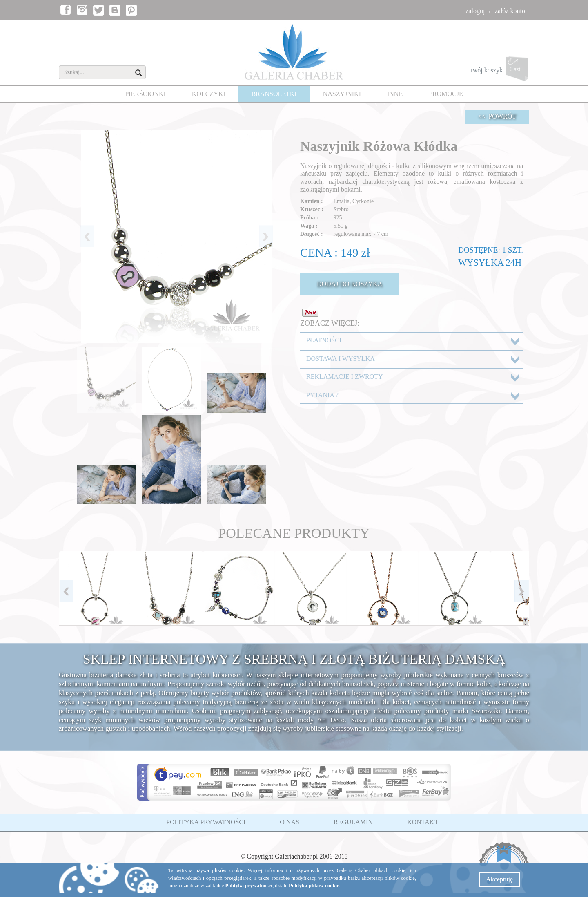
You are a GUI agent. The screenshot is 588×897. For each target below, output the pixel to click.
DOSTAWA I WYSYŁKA (341, 359)
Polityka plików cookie (314, 886)
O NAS (290, 822)
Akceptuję (499, 879)
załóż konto (510, 11)
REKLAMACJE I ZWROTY (345, 377)
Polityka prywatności (249, 886)
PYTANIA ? (322, 395)
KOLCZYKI (209, 94)
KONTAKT (423, 822)
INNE (395, 94)
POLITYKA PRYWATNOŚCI (206, 822)
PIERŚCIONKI (145, 94)
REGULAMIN (353, 822)
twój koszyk (500, 71)
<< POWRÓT (497, 116)
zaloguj (475, 11)
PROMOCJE (446, 94)
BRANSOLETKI (274, 94)
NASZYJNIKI (342, 94)
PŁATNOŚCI (324, 340)
